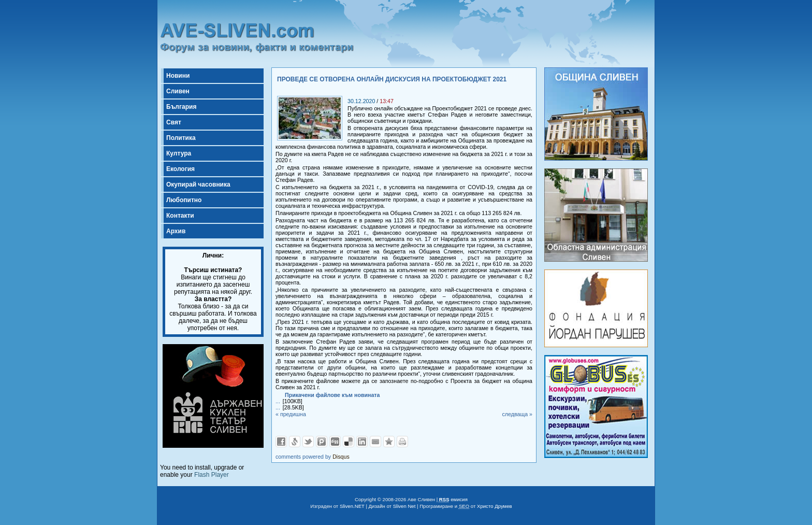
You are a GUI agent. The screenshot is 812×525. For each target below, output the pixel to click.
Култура (179, 153)
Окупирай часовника (198, 185)
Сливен (178, 91)
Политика (181, 138)
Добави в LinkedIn (362, 442)
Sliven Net (404, 506)
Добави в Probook (322, 442)
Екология (180, 169)
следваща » (517, 414)
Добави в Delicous (349, 442)
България (181, 107)
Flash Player (212, 475)
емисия (453, 499)
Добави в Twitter (308, 442)
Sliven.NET (352, 506)
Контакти (180, 216)
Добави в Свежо (295, 442)
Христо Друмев (495, 506)
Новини (178, 76)
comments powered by (313, 457)
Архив (176, 231)
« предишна (291, 414)
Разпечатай (402, 442)
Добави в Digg (335, 442)
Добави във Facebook (281, 442)
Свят (174, 122)
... (278, 401)
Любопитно (184, 200)
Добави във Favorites (389, 442)
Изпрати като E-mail (375, 442)
